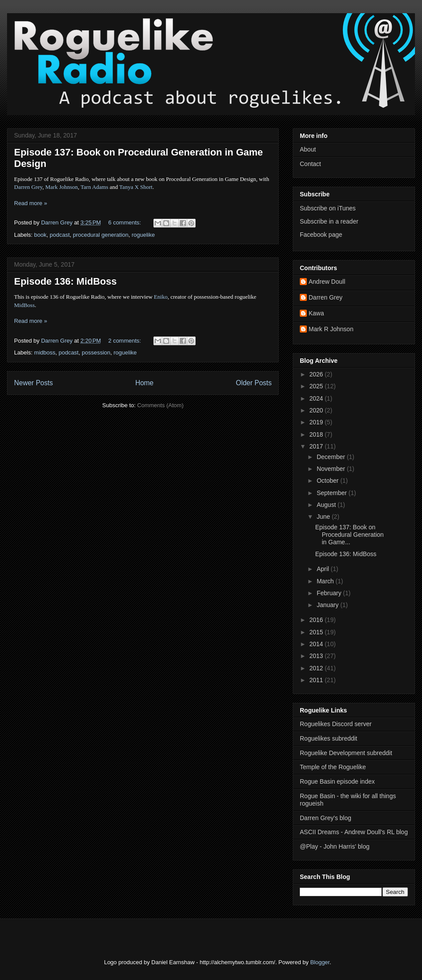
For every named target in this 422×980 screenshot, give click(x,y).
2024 (317, 398)
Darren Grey (28, 187)
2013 (317, 656)
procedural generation (101, 235)
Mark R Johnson (331, 329)
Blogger (320, 962)
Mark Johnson (62, 187)
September (332, 493)
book (40, 235)
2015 (317, 632)
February (330, 593)
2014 (317, 644)
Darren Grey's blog (326, 818)
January (328, 605)
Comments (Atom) (160, 405)
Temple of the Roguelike (333, 767)
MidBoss (24, 305)
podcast (60, 235)
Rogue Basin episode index (337, 781)
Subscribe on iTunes (328, 208)
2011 (317, 680)
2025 (317, 386)
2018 (317, 434)
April (324, 569)
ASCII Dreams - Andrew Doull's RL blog (354, 832)
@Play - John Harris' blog (335, 846)
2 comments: (125, 341)
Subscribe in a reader (329, 221)
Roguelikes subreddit (329, 738)
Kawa (316, 313)
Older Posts (254, 383)
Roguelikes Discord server (336, 724)
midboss (45, 353)
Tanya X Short (136, 187)
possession (96, 353)
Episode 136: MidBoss (65, 281)
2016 (317, 620)
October (328, 481)
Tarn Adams (94, 187)
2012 (317, 668)
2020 (317, 410)
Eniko (161, 297)
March (326, 581)
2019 (317, 422)
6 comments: (125, 222)
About (308, 149)
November (331, 469)
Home (145, 383)
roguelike (143, 235)
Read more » (31, 203)
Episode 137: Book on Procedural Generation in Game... (349, 535)
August (327, 505)
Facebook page (321, 235)
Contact (310, 164)
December (331, 457)
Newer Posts (33, 383)
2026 (317, 374)
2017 (317, 446)
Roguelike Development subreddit (346, 753)
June (324, 517)
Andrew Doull (327, 282)
